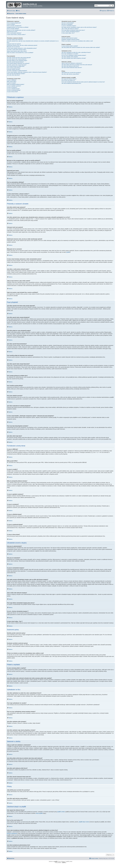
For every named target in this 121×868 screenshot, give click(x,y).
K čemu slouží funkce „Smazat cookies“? (16, 35)
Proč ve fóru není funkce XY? (68, 80)
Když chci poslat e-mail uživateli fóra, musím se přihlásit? (20, 53)
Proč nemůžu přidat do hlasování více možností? (18, 63)
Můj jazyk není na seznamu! (13, 47)
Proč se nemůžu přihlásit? (13, 29)
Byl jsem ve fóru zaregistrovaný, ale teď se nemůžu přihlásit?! (21, 30)
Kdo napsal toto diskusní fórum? (69, 79)
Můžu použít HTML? (12, 82)
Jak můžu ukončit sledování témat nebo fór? (72, 68)
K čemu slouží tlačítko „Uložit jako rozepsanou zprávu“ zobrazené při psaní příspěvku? (27, 72)
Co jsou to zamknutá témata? (14, 90)
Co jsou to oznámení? (12, 87)
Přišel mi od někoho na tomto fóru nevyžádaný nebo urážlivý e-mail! (77, 41)
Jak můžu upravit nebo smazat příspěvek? (17, 59)
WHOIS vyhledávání (12, 833)
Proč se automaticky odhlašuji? (14, 33)
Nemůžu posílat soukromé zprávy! (69, 38)
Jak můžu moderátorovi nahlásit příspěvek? (17, 71)
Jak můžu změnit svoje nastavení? (15, 39)
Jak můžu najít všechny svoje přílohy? (70, 74)
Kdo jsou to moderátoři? (67, 24)
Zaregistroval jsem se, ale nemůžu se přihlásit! (18, 27)
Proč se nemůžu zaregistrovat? (14, 26)
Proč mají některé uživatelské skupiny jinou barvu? (73, 30)
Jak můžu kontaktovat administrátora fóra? (71, 83)
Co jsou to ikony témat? (12, 92)
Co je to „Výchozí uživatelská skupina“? (71, 32)
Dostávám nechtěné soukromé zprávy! (70, 39)
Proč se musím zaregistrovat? (14, 23)
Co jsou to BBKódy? (12, 80)
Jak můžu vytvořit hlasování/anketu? (15, 62)
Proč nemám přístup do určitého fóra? (16, 66)
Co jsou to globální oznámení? (14, 86)
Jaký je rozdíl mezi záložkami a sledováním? (72, 63)
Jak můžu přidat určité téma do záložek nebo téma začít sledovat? (77, 65)
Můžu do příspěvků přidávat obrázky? (16, 84)
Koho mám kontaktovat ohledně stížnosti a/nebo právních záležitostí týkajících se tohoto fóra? (83, 82)
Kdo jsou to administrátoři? (68, 23)
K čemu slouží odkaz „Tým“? (68, 33)
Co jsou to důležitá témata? (13, 89)
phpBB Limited (61, 812)
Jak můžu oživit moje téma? (13, 75)
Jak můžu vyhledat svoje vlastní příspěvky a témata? (74, 58)
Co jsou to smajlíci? (11, 83)
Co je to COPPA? (11, 24)
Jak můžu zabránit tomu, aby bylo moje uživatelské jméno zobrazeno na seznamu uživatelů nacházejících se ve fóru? (33, 42)
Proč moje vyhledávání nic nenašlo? (70, 54)
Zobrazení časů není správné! (14, 44)
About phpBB (39, 813)
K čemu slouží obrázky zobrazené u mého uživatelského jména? (22, 48)
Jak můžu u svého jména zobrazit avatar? (17, 50)
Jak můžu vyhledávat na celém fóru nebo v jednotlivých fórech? (76, 52)
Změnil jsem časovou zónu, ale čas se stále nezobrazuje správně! (22, 45)
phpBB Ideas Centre (84, 822)
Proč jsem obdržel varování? (14, 69)
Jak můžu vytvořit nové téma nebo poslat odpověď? (19, 58)
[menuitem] (18, 11)
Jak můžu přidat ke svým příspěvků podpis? (17, 61)
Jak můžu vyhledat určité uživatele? (70, 57)
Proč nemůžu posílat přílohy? (14, 68)
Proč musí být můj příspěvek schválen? (16, 74)
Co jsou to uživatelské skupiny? (69, 26)
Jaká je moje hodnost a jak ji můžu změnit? (17, 51)
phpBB (68, 252)
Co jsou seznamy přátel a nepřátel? (70, 46)
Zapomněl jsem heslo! (12, 32)
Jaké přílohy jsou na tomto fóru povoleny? (71, 73)
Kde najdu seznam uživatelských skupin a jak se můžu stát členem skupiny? (79, 27)
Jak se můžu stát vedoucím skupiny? (70, 29)
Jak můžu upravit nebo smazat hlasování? (17, 65)
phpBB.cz (64, 863)
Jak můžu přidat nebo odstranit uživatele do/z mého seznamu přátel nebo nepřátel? (81, 47)
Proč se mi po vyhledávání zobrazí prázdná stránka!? (74, 55)
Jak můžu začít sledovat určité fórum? (70, 66)
